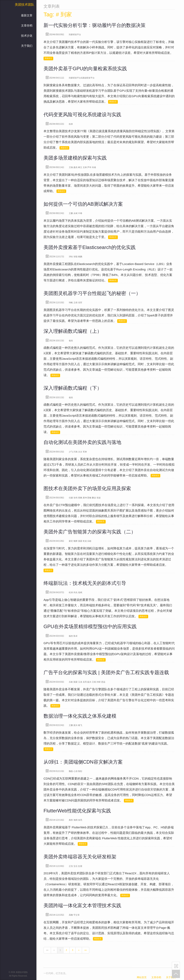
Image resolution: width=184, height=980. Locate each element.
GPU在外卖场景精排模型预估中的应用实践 (90, 626)
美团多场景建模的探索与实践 (75, 158)
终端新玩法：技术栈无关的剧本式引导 (85, 583)
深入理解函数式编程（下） (73, 388)
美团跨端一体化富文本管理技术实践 (82, 905)
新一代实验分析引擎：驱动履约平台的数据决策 (95, 25)
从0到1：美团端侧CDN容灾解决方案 (83, 762)
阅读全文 (48, 58)
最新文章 (27, 15)
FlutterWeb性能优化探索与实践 (77, 811)
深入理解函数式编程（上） (73, 331)
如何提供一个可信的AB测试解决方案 (83, 204)
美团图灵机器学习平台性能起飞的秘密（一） (92, 293)
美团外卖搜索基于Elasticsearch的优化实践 (90, 247)
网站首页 (142, 977)
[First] (47, 950)
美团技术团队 (24, 5)
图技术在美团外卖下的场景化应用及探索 (87, 488)
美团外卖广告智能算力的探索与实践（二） (90, 532)
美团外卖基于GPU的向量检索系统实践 (85, 69)
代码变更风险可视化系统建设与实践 (82, 114)
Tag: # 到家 (58, 14)
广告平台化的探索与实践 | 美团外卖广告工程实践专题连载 (106, 672)
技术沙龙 (27, 36)
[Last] (86, 950)
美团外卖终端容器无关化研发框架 (80, 857)
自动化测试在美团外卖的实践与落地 (82, 442)
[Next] (79, 950)
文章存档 (27, 26)
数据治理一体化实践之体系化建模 (80, 716)
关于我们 (27, 46)
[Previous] (54, 950)
